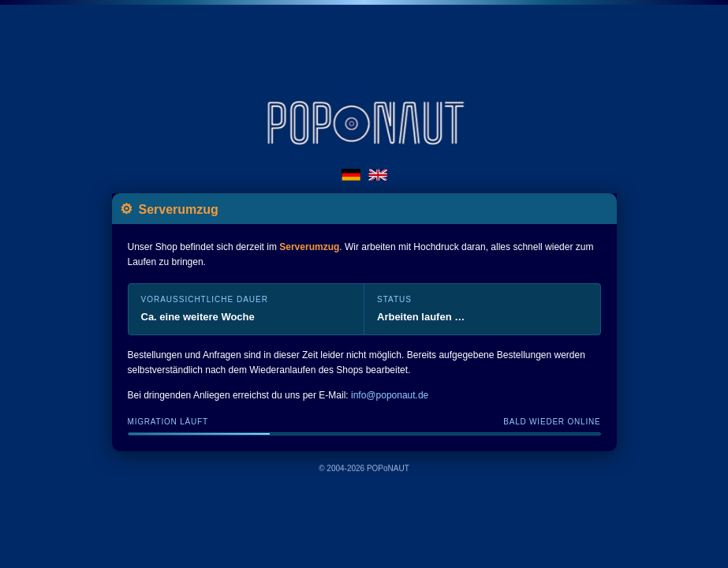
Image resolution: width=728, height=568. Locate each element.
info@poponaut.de (390, 395)
